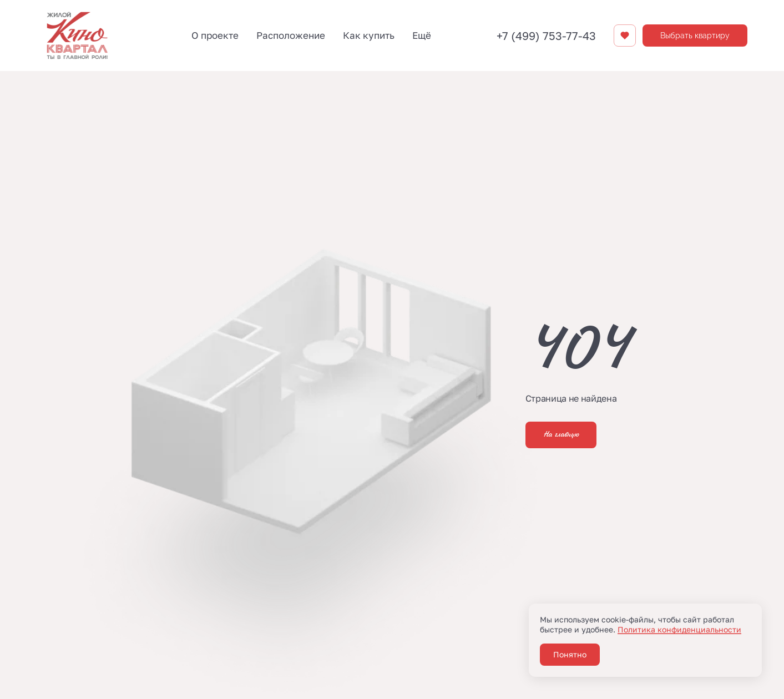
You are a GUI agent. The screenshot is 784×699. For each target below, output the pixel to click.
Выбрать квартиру (695, 36)
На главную (561, 435)
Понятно (570, 654)
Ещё (422, 35)
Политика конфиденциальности (679, 629)
